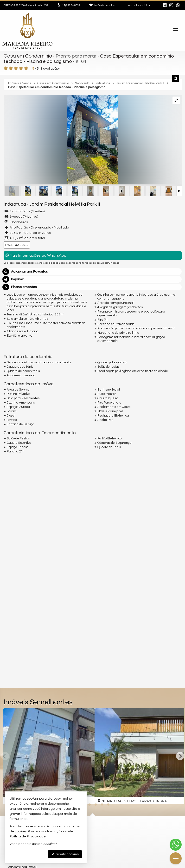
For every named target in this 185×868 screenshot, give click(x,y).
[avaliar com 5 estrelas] (26, 68)
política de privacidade (68, 643)
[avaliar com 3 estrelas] (16, 68)
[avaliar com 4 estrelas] (21, 68)
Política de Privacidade (28, 836)
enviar (169, 638)
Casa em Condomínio (27, 56)
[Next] (180, 755)
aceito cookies (65, 854)
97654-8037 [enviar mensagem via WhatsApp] (71, 5)
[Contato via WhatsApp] (176, 845)
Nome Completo (19, 588)
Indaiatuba (13, 203)
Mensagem (15, 561)
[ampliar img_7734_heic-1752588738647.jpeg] (61, 140)
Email (10, 604)
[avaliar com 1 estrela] (6, 68)
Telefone (13, 621)
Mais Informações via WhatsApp (36, 255)
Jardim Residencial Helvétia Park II (58, 203)
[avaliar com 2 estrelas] (11, 68)
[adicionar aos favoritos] (177, 795)
